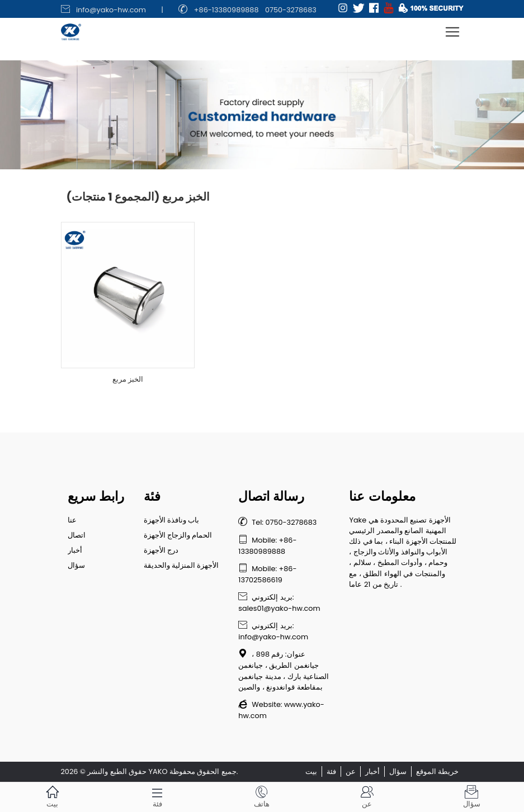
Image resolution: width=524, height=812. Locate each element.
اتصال (77, 535)
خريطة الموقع (437, 771)
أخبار (75, 550)
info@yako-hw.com (111, 10)
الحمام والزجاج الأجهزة (178, 535)
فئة (331, 771)
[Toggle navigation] (452, 32)
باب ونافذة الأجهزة (172, 520)
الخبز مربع (128, 379)
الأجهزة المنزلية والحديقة (181, 565)
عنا (72, 520)
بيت (311, 771)
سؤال (76, 565)
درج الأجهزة (161, 550)
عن (351, 771)
